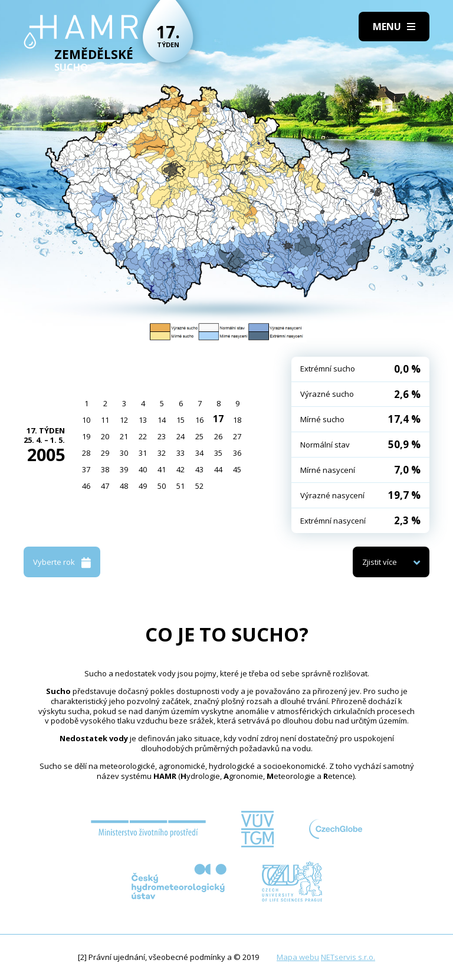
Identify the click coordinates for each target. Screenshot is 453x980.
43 (199, 469)
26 (218, 436)
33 (180, 453)
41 (162, 469)
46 (86, 486)
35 (218, 453)
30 (124, 453)
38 (105, 469)
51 (180, 486)
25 (199, 436)
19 (86, 436)
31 (143, 453)
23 (162, 436)
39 (124, 469)
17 (218, 419)
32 (162, 453)
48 (124, 486)
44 (218, 469)
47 (105, 486)
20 (105, 436)
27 (237, 436)
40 (143, 469)
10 (86, 420)
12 (124, 420)
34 (199, 453)
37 (86, 469)
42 (180, 469)
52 (199, 486)
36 (237, 453)
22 (143, 436)
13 (143, 420)
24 (180, 436)
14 (162, 420)
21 (124, 436)
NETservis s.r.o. (348, 957)
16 (199, 420)
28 (86, 453)
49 (143, 486)
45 (237, 469)
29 (105, 453)
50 (162, 486)
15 (180, 420)
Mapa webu (298, 957)
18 (237, 420)
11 (105, 420)
